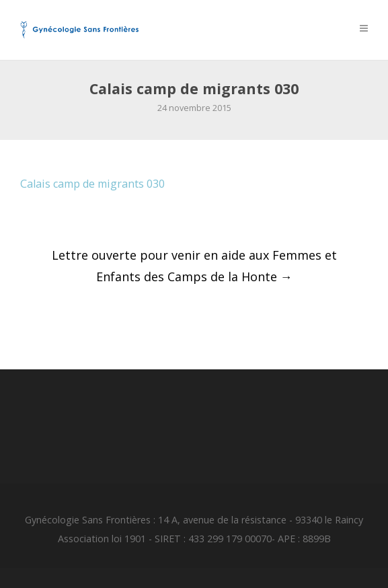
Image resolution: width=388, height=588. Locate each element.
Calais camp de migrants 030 (92, 184)
